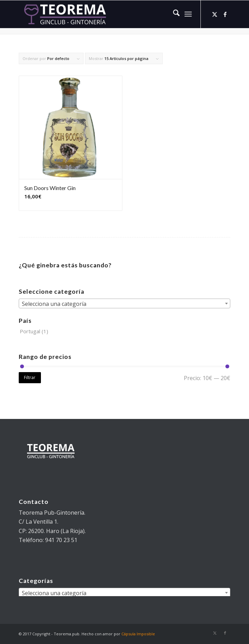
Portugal (30, 331)
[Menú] (188, 14)
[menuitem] (173, 14)
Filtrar (30, 377)
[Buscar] (173, 14)
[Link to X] (215, 14)
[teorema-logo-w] (103, 14)
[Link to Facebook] (225, 14)
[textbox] (124, 304)
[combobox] (124, 303)
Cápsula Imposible (138, 634)
